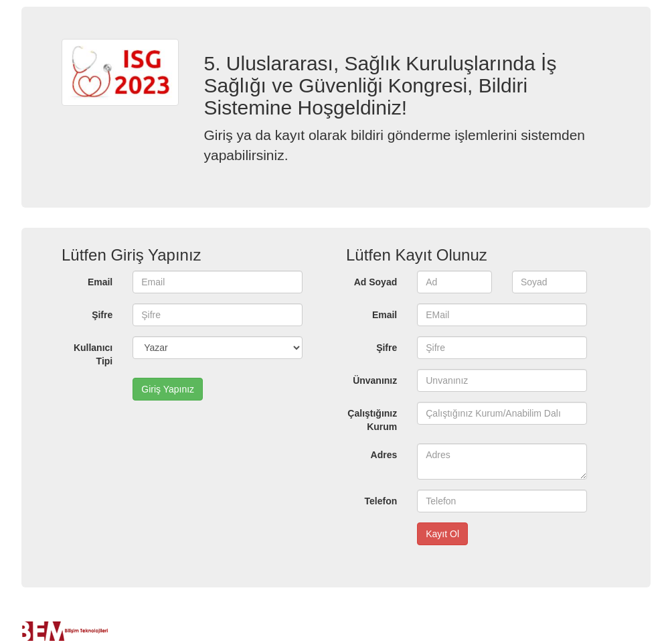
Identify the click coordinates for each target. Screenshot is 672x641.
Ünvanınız (375, 380)
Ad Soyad (376, 282)
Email (100, 282)
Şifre (102, 315)
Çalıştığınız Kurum (372, 420)
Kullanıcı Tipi (93, 354)
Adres (384, 455)
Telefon (381, 501)
